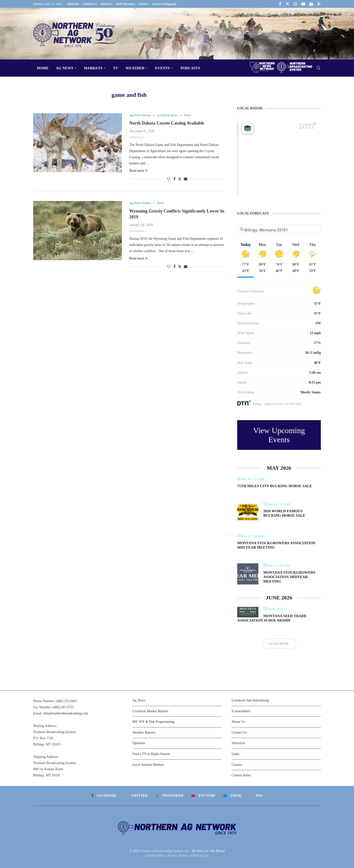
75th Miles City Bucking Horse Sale (275, 486)
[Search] (318, 68)
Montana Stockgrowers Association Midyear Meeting (289, 577)
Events (162, 68)
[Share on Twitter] (180, 179)
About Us (106, 4)
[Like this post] (169, 179)
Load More (279, 644)
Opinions (139, 743)
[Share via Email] (186, 179)
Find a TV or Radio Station (151, 754)
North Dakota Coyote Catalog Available (167, 123)
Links (236, 754)
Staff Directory (125, 4)
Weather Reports (144, 733)
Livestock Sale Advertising (250, 700)
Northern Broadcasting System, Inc (165, 851)
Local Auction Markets (148, 765)
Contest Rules (241, 775)
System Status (155, 856)
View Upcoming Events (279, 435)
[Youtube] (303, 4)
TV (116, 68)
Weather (135, 68)
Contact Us (90, 4)
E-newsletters (241, 711)
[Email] (311, 4)
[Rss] (319, 4)
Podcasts (190, 68)
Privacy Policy (177, 856)
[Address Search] (279, 230)
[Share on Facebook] (175, 179)
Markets (93, 68)
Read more (138, 171)
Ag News (65, 68)
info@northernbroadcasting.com (66, 713)
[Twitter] (287, 4)
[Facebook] (280, 4)
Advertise (73, 4)
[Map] (279, 157)
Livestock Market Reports (150, 711)
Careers (144, 4)
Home (43, 68)
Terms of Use (199, 856)
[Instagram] (295, 4)
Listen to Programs (164, 4)
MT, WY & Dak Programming (154, 722)
